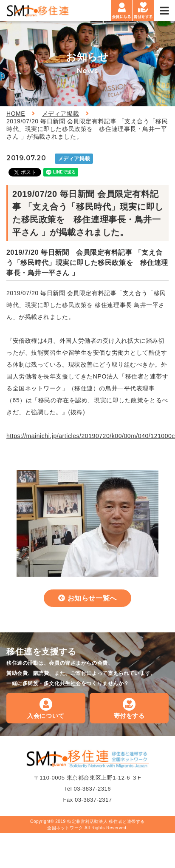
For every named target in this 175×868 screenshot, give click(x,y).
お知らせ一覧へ (92, 598)
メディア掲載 (61, 114)
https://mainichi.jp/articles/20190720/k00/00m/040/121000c (91, 436)
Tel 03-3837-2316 (87, 789)
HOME (16, 114)
